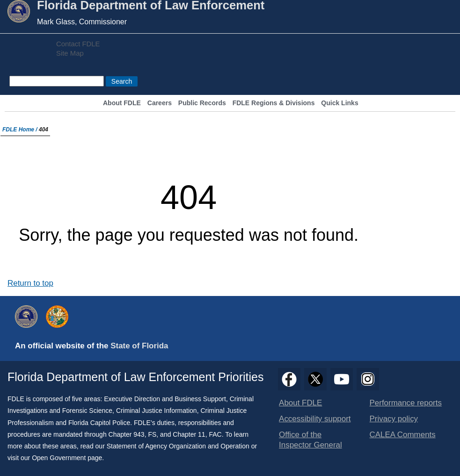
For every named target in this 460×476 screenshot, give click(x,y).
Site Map (70, 53)
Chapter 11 (189, 434)
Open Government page (67, 458)
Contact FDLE (78, 44)
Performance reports (406, 403)
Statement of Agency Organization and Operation (178, 446)
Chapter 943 (127, 434)
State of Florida (139, 346)
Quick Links (340, 103)
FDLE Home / (21, 130)
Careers (160, 103)
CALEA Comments (403, 435)
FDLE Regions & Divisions (274, 103)
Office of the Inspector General (310, 440)
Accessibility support (315, 419)
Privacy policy (394, 419)
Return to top (30, 283)
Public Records (202, 103)
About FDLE (122, 103)
